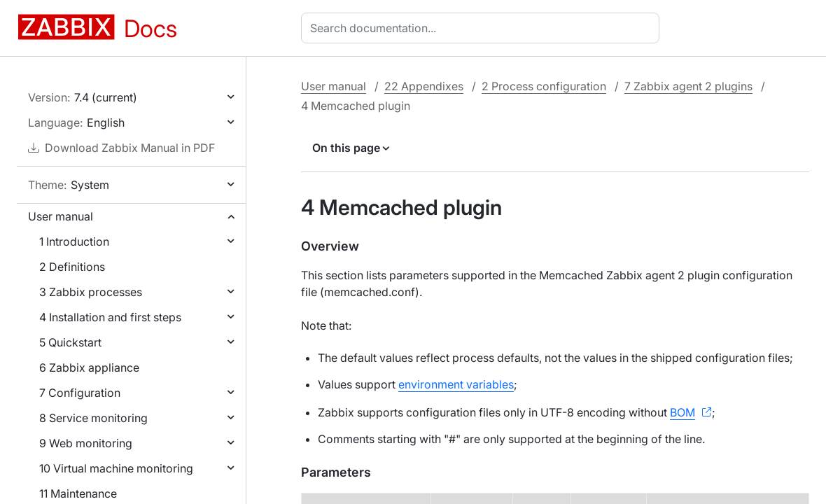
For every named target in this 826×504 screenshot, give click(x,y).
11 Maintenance (78, 493)
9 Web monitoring (86, 443)
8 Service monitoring (93, 418)
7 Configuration (80, 393)
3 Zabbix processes (91, 292)
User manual (61, 216)
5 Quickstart (70, 342)
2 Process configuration (544, 86)
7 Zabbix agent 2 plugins (688, 86)
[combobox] (483, 28)
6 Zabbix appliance (89, 367)
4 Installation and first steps (110, 317)
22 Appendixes (424, 86)
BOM (682, 412)
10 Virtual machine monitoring (116, 468)
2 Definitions (72, 267)
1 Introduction (74, 241)
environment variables (456, 384)
